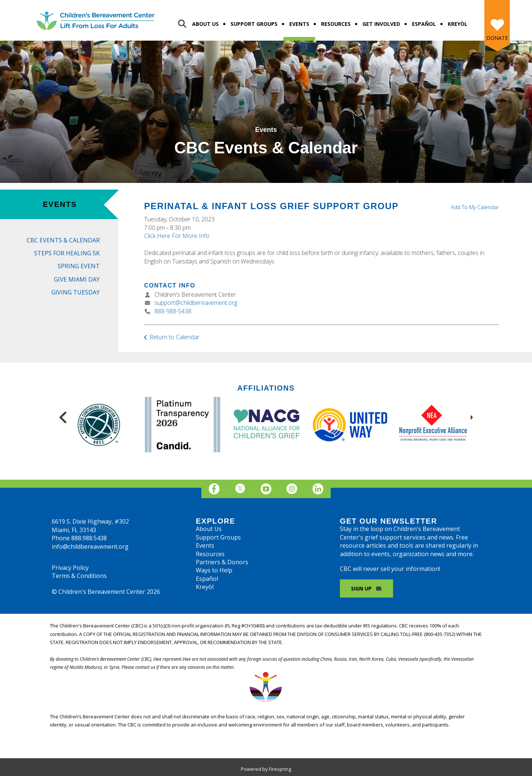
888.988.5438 (89, 538)
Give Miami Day (77, 279)
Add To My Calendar (475, 207)
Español (424, 24)
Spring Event (79, 266)
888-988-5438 (173, 311)
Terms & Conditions (79, 576)
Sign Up (366, 588)
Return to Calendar (175, 337)
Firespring (280, 769)
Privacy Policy (70, 568)
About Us (205, 24)
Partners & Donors (222, 562)
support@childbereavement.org (196, 303)
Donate (497, 38)
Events (299, 24)
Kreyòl (458, 24)
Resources (336, 24)
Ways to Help (214, 570)
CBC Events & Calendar (63, 240)
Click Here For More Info (177, 236)
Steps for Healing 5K (67, 253)
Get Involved (381, 24)
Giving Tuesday (76, 292)
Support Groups (254, 24)
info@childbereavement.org (90, 547)
